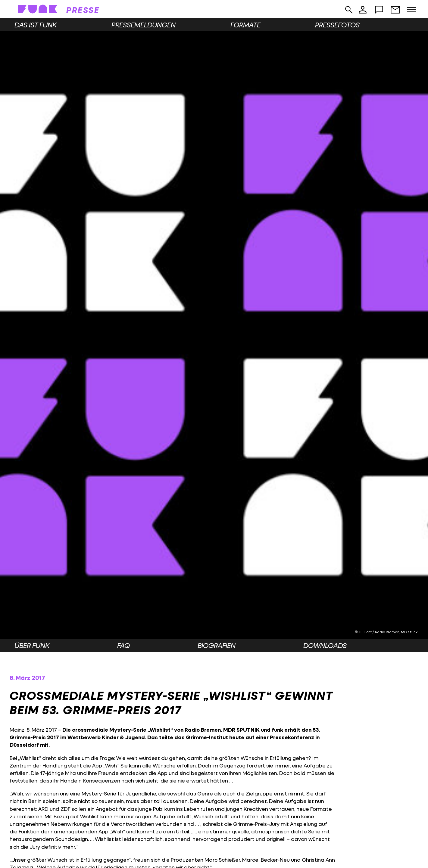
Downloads (325, 645)
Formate (245, 25)
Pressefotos (337, 25)
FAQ (123, 645)
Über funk (32, 645)
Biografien (217, 645)
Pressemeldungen (144, 25)
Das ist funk (36, 25)
